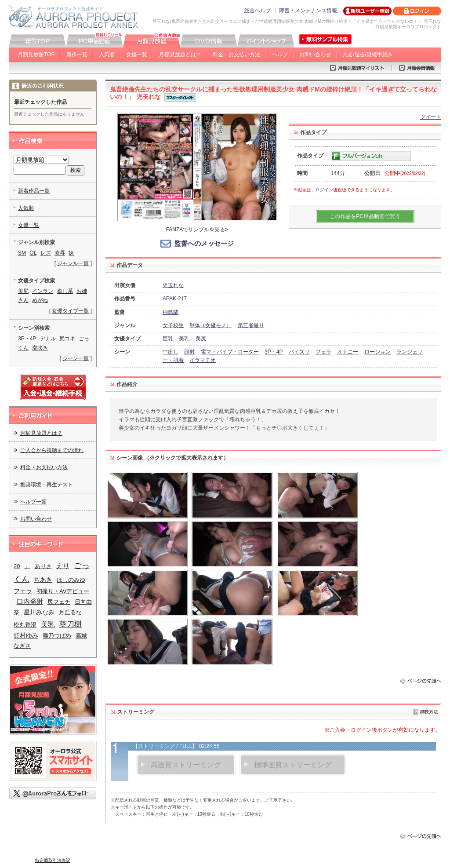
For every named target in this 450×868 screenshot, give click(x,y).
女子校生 (173, 325)
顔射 (189, 352)
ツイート (431, 117)
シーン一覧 (76, 358)
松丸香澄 (25, 625)
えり (63, 566)
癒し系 (65, 291)
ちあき (43, 580)
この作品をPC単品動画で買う (365, 216)
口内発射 (30, 602)
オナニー (348, 352)
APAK (169, 299)
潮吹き (40, 348)
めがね (40, 300)
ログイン (324, 190)
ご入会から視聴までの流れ (52, 450)
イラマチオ (203, 360)
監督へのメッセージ (204, 243)
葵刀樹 (71, 624)
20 (17, 566)
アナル (48, 339)
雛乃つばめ (57, 636)
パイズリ (299, 352)
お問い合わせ (315, 55)
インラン (43, 291)
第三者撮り (251, 325)
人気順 (107, 55)
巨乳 (168, 339)
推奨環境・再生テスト (47, 485)
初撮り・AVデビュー (63, 591)
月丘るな (70, 612)
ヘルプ (280, 55)
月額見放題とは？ (180, 55)
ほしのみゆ (71, 580)
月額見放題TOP (36, 55)
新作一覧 (77, 55)
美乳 (184, 339)
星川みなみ (39, 612)
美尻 (201, 339)
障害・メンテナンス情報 (308, 11)
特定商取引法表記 (53, 860)
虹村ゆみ (26, 635)
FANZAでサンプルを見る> (197, 230)
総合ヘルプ (258, 11)
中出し (171, 352)
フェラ (323, 352)
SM (22, 253)
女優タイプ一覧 (70, 311)
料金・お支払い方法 (236, 55)
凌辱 (60, 253)
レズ (46, 253)
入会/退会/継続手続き (368, 55)
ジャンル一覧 (73, 263)
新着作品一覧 (34, 191)
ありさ (43, 566)
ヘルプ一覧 (33, 502)
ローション (377, 352)
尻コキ (67, 339)
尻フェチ (59, 602)
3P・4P (274, 352)
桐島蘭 (171, 312)
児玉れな (173, 285)
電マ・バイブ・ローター (230, 352)
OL (33, 253)
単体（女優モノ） (210, 325)
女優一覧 (137, 55)
